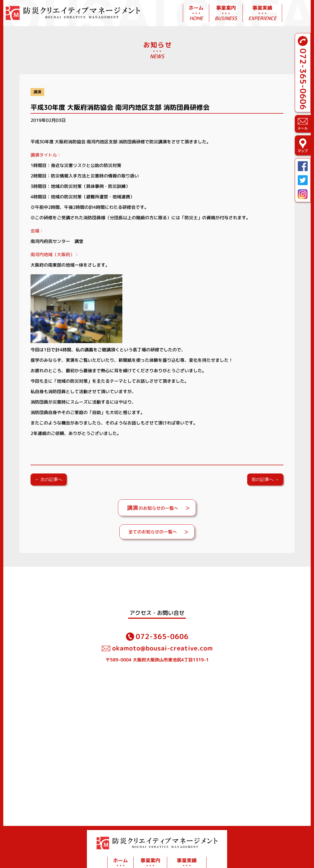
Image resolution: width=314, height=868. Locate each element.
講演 (37, 92)
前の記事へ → (265, 479)
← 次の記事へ (49, 479)
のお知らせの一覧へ (153, 508)
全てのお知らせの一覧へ (153, 532)
